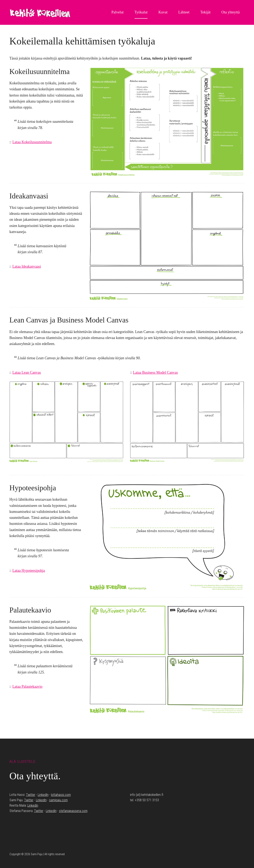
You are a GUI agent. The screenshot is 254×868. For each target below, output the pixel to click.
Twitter (31, 795)
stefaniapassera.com (73, 811)
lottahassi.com (61, 795)
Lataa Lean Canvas (27, 373)
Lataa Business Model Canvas (155, 373)
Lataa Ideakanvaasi (27, 266)
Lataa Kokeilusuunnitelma (32, 142)
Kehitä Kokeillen (40, 12)
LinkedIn (43, 795)
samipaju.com (58, 800)
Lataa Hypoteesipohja (29, 571)
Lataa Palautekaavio (27, 687)
